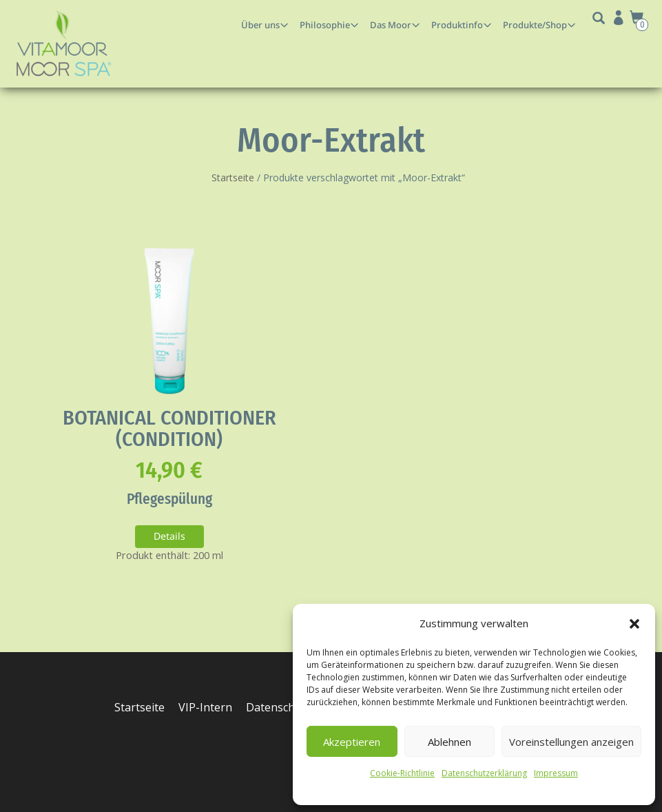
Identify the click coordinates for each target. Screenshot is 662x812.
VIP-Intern (206, 707)
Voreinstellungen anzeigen (571, 742)
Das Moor (391, 25)
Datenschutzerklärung (484, 773)
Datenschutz (279, 707)
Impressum (556, 773)
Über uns (260, 25)
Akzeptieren (352, 742)
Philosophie (325, 25)
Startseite (233, 177)
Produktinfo (457, 25)
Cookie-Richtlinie (402, 773)
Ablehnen (449, 742)
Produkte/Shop (535, 25)
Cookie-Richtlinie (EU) (172, 734)
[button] (634, 624)
